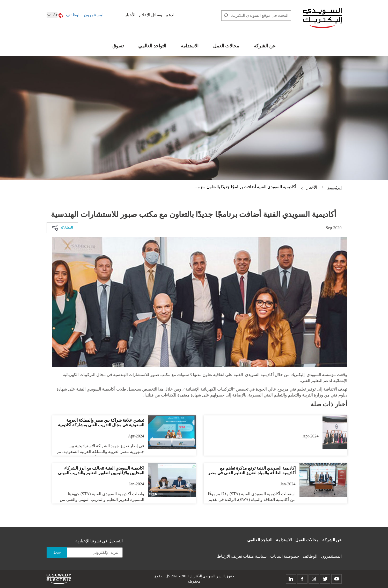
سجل (57, 552)
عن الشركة (265, 46)
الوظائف (73, 15)
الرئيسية (335, 187)
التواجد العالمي (152, 46)
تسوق (118, 46)
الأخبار (130, 15)
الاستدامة (190, 46)
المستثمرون (94, 15)
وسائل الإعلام (151, 15)
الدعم (171, 15)
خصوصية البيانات (285, 556)
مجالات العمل (226, 46)
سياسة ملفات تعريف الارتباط (242, 556)
